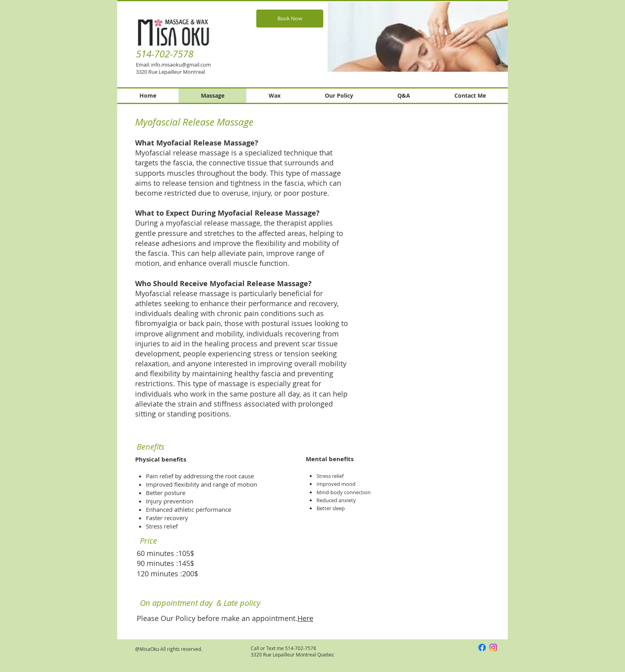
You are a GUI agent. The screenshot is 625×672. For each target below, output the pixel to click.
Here (305, 618)
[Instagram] (493, 647)
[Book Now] (290, 19)
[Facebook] (482, 647)
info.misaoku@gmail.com (181, 65)
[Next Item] (497, 37)
